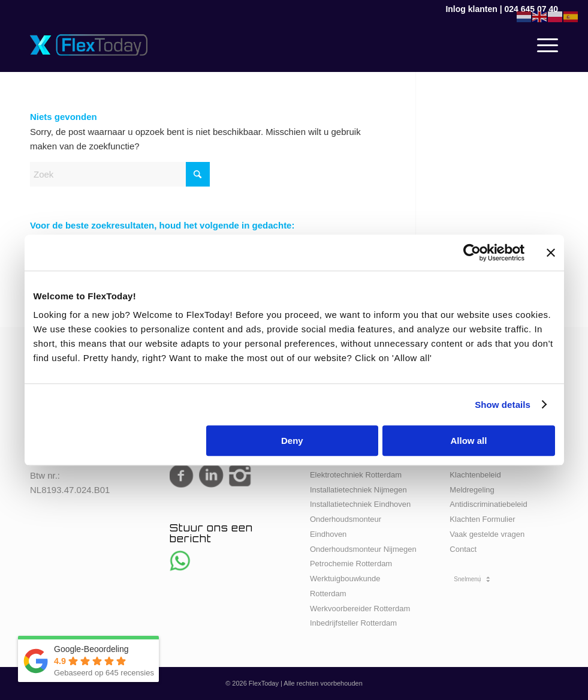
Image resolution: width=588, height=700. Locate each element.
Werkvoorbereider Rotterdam (360, 609)
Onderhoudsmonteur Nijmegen (363, 549)
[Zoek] (120, 174)
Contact (463, 549)
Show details (503, 405)
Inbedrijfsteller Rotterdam (353, 623)
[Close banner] (551, 253)
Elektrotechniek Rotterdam (356, 475)
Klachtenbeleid (475, 475)
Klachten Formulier (482, 519)
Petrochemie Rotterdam (351, 564)
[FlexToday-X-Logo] (89, 45)
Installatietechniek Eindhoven (360, 504)
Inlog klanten (471, 9)
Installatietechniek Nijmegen (358, 490)
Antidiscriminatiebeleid (488, 504)
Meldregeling (472, 490)
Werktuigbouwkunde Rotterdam (345, 586)
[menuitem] (542, 45)
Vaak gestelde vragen (487, 534)
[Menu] (542, 45)
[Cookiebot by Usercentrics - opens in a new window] (472, 253)
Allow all (469, 441)
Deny (292, 441)
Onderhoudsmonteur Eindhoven (346, 527)
